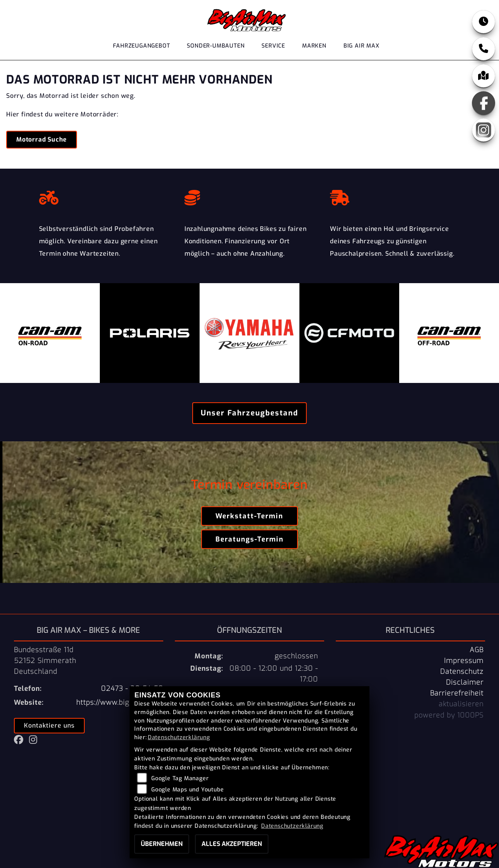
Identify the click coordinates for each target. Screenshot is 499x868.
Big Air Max (361, 46)
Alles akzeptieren (232, 844)
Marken (314, 46)
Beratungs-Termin (249, 539)
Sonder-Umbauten (216, 46)
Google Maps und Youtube (187, 790)
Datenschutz (462, 672)
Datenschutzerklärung (179, 737)
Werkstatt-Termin (249, 516)
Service (273, 46)
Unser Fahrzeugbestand (249, 413)
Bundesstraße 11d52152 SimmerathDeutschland (45, 661)
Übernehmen (162, 844)
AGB (477, 650)
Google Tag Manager (180, 778)
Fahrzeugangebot (141, 46)
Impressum (464, 661)
